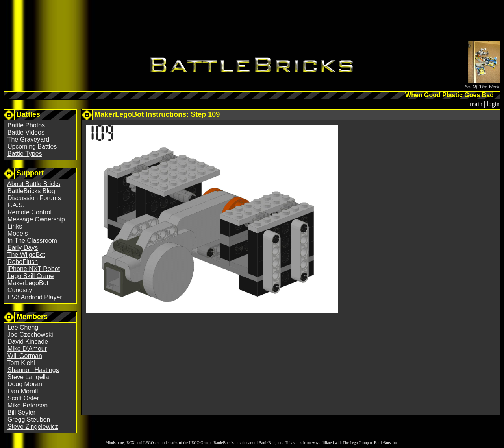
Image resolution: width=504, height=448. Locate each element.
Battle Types (25, 154)
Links (15, 226)
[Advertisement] (252, 22)
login (493, 104)
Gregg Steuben (29, 419)
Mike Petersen (28, 405)
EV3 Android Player (35, 297)
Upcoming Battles (32, 147)
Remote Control (30, 212)
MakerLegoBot (28, 283)
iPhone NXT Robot (34, 269)
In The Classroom (32, 241)
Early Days (23, 248)
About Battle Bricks (34, 184)
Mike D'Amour (27, 349)
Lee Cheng (23, 327)
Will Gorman (25, 356)
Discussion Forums (34, 198)
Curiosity (20, 290)
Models (18, 233)
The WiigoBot (26, 255)
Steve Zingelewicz (33, 427)
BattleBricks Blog (31, 191)
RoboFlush (23, 262)
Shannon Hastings (33, 370)
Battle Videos (26, 132)
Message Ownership (36, 219)
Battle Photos (26, 125)
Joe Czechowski (30, 335)
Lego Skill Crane (31, 276)
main (476, 104)
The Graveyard (29, 139)
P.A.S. (16, 205)
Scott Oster (23, 398)
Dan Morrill (23, 391)
